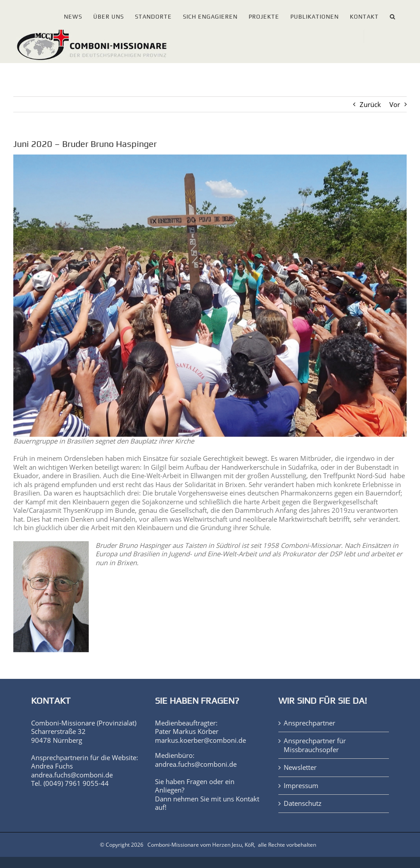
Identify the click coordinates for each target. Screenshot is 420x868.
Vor (395, 104)
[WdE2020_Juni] (210, 295)
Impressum (301, 786)
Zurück (370, 104)
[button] (393, 15)
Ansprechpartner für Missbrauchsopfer (315, 745)
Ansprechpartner (309, 723)
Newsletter (300, 767)
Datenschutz (303, 803)
